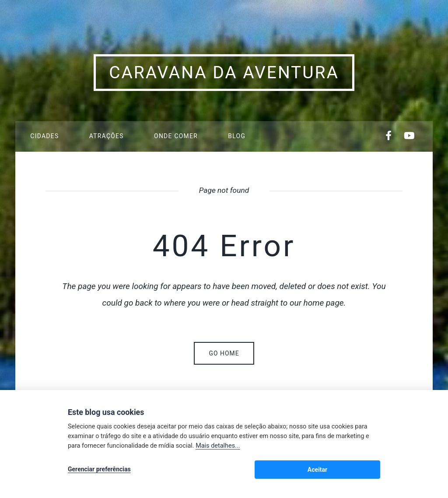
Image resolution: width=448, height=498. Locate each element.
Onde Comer (176, 136)
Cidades (44, 136)
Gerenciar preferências (99, 470)
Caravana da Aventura (224, 73)
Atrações (107, 136)
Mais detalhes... (218, 447)
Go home (224, 353)
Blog (237, 136)
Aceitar (361, 470)
